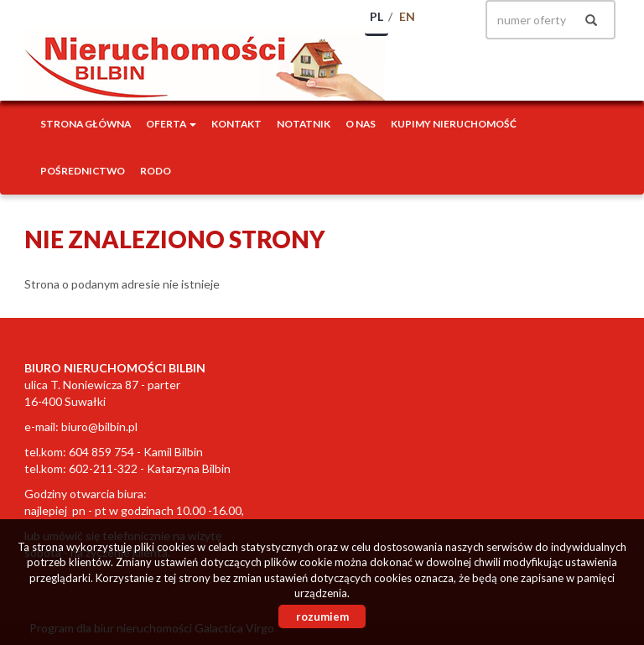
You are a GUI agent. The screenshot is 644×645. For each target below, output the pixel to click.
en (407, 16)
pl (377, 16)
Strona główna (86, 124)
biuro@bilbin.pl (99, 427)
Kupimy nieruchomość (454, 124)
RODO (156, 171)
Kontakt (236, 124)
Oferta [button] (171, 124)
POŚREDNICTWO (83, 171)
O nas (361, 124)
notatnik (304, 124)
